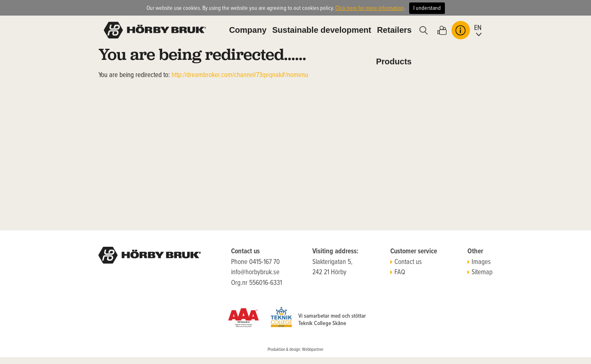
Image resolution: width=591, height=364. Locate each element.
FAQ (398, 273)
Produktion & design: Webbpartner (295, 350)
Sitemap (480, 273)
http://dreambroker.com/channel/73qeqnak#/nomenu (240, 75)
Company (248, 30)
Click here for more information (370, 8)
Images (479, 262)
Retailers (394, 30)
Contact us (406, 262)
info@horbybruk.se (255, 273)
